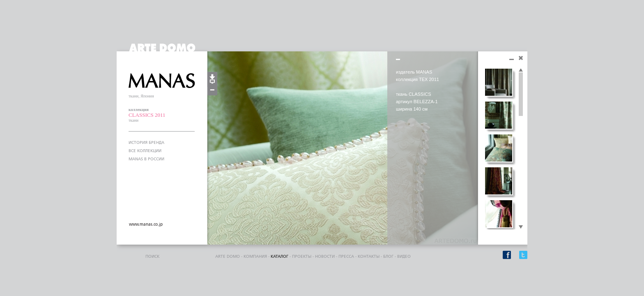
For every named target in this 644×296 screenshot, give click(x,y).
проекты (302, 257)
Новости (325, 257)
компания (255, 257)
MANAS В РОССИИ (146, 159)
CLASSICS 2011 (147, 115)
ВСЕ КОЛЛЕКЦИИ (145, 151)
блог (388, 257)
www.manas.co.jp (146, 224)
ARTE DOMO (228, 257)
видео (404, 257)
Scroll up (521, 70)
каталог (279, 257)
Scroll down (521, 227)
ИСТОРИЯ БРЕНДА (146, 143)
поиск (152, 257)
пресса (346, 257)
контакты (369, 257)
